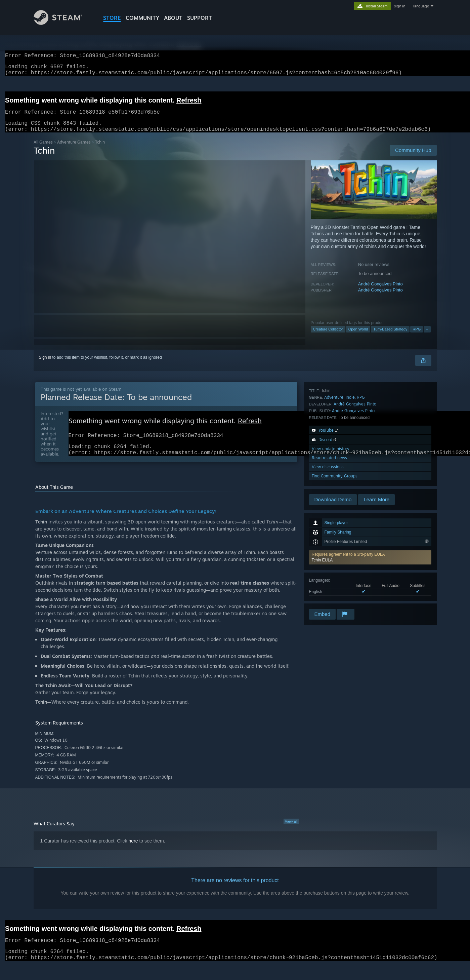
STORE (112, 18)
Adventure (334, 520)
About (173, 18)
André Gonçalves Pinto (380, 292)
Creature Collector (328, 337)
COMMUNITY (142, 18)
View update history (331, 571)
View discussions (328, 590)
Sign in (45, 365)
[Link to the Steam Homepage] (63, 23)
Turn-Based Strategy (390, 337)
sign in (400, 6)
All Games (43, 150)
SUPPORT (200, 18)
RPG (417, 337)
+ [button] (427, 337)
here (133, 852)
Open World (358, 337)
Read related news (329, 580)
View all (291, 833)
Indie (350, 520)
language (421, 6)
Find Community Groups (335, 599)
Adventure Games (74, 150)
